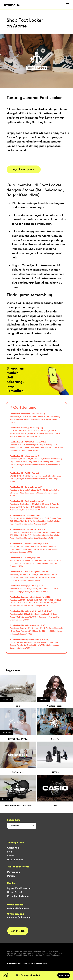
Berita (10, 856)
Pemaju (11, 876)
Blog (10, 852)
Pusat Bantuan (15, 860)
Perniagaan (14, 872)
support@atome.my (18, 908)
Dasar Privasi (14, 892)
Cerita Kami (14, 848)
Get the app (18, 931)
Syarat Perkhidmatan (19, 888)
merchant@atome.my (19, 917)
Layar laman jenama (24, 169)
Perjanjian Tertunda (18, 896)
